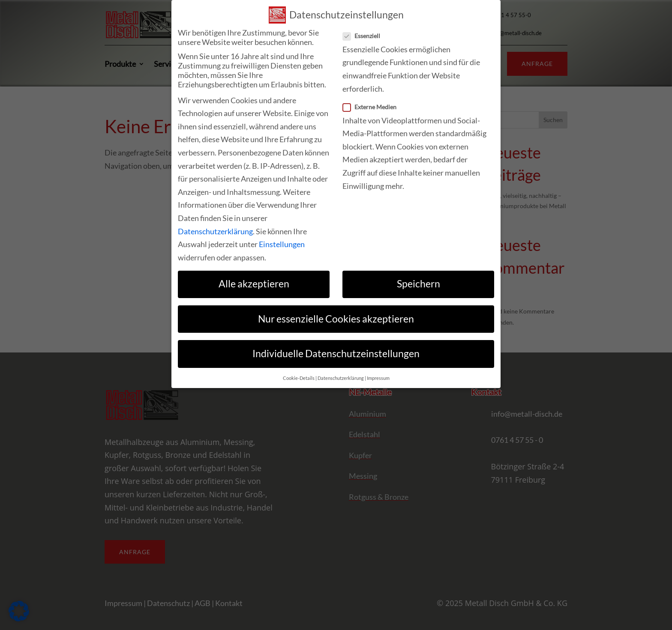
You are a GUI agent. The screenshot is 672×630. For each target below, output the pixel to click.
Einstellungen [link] (282, 244)
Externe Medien (373, 107)
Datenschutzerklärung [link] (215, 231)
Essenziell (365, 36)
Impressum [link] (378, 378)
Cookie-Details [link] (299, 378)
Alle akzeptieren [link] (254, 284)
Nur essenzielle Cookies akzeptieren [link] (336, 319)
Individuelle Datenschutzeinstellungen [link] (336, 354)
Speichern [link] (418, 284)
